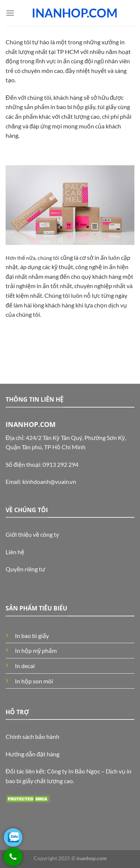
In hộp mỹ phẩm (36, 650)
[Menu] (10, 13)
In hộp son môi (34, 681)
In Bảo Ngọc (84, 771)
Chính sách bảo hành (32, 736)
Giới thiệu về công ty (32, 534)
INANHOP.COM (75, 13)
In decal (25, 666)
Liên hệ (15, 552)
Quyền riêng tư (25, 569)
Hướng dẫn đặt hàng (32, 754)
